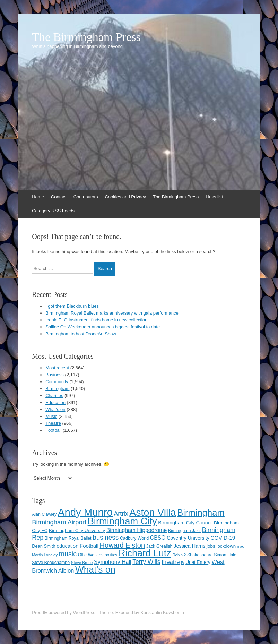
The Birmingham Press (86, 37)
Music (51, 416)
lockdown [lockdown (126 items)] (226, 546)
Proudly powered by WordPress (64, 613)
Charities (54, 396)
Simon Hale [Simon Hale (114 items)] (225, 555)
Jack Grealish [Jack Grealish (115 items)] (159, 546)
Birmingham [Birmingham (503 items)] (201, 513)
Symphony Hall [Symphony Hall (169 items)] (113, 562)
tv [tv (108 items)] (183, 563)
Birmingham (57, 389)
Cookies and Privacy (125, 197)
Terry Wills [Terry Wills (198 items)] (146, 562)
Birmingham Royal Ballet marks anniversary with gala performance (112, 313)
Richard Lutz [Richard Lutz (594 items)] (145, 553)
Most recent (57, 368)
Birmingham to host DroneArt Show (81, 334)
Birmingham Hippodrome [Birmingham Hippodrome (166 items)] (137, 530)
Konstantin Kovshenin (162, 613)
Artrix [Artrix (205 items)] (121, 514)
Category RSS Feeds (53, 211)
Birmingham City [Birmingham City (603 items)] (122, 521)
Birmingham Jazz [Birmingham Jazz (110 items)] (184, 531)
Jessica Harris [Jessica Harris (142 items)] (189, 546)
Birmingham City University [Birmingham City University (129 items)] (77, 530)
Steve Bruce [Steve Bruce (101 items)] (82, 563)
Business (55, 375)
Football (53, 430)
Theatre (53, 423)
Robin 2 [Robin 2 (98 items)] (179, 555)
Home (38, 197)
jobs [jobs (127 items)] (211, 546)
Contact (59, 197)
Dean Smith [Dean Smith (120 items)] (44, 546)
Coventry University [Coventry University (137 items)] (188, 538)
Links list (214, 197)
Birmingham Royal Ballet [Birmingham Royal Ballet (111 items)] (68, 538)
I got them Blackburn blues (72, 306)
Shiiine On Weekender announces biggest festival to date (103, 327)
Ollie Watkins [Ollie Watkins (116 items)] (91, 555)
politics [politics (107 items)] (111, 555)
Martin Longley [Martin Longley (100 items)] (45, 555)
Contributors (86, 197)
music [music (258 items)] (68, 554)
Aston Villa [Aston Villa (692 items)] (153, 512)
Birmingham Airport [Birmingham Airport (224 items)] (59, 522)
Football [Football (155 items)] (89, 546)
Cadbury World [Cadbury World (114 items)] (134, 538)
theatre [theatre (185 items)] (171, 562)
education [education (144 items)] (67, 546)
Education (55, 402)
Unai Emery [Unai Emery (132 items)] (198, 562)
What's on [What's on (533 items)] (95, 569)
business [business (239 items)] (106, 537)
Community (57, 382)
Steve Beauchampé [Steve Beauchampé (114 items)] (51, 563)
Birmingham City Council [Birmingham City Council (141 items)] (185, 523)
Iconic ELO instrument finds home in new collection (96, 320)
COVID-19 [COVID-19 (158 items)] (223, 538)
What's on (55, 409)
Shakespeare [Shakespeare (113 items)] (200, 555)
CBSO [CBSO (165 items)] (158, 538)
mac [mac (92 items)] (241, 546)
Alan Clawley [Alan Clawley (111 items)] (44, 514)
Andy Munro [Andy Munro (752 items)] (85, 512)
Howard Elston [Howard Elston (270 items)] (122, 545)
